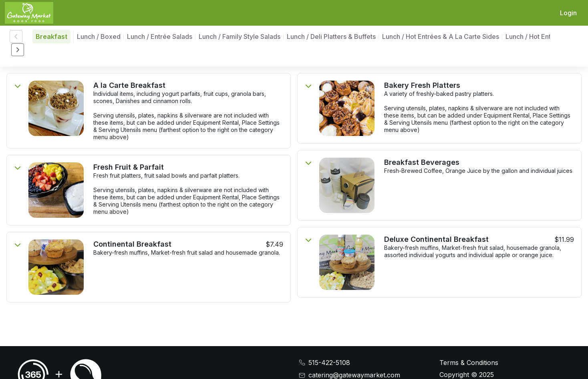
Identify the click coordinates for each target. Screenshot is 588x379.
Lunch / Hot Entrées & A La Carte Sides (441, 36)
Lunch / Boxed (99, 36)
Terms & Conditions (469, 363)
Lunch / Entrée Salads (160, 36)
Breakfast (51, 36)
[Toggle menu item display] (18, 86)
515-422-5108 (329, 363)
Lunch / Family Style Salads (240, 36)
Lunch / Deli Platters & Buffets (331, 36)
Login (568, 13)
